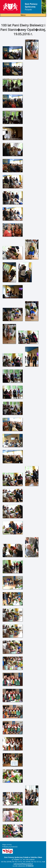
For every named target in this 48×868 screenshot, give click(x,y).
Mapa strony (7, 844)
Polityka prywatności (10, 847)
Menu (23, 15)
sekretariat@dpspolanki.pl (23, 864)
